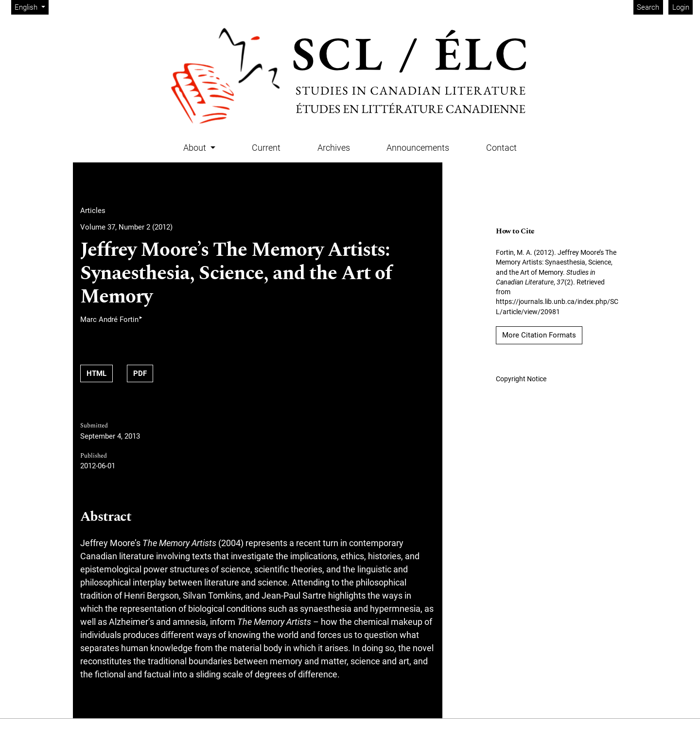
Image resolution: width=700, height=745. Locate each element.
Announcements (418, 148)
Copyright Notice (521, 379)
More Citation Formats (539, 335)
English (31, 7)
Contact (501, 148)
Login (681, 7)
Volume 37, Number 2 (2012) (126, 227)
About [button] (196, 148)
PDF (140, 373)
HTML (96, 373)
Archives (334, 148)
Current (266, 148)
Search (648, 7)
